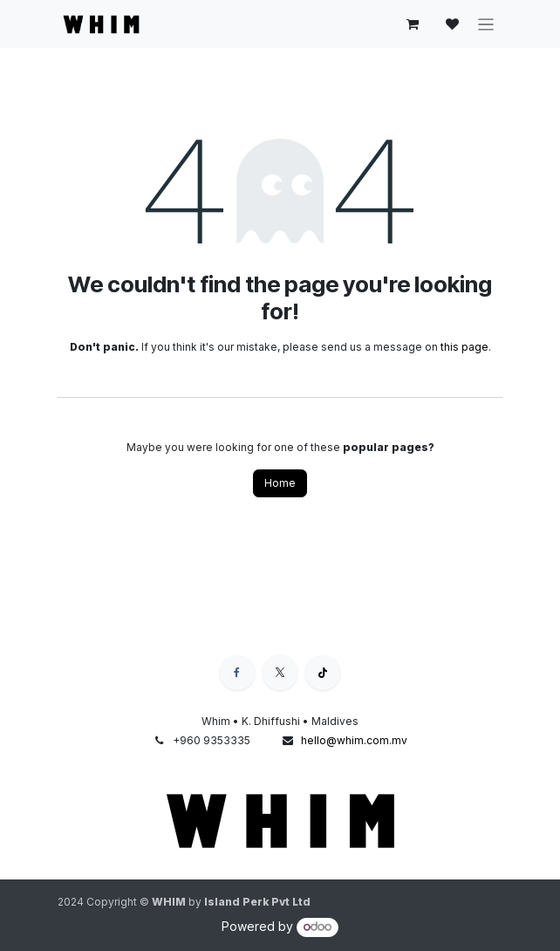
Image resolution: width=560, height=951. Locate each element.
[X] (280, 673)
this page (464, 347)
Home (280, 483)
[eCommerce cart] (413, 24)
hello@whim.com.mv (354, 740)
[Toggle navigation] (486, 24)
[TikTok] (323, 673)
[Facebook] (237, 673)
